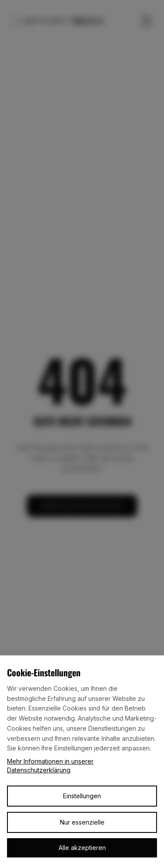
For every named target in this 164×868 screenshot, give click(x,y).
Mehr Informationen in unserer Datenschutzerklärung (50, 766)
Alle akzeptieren (82, 848)
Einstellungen (82, 796)
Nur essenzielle (82, 822)
